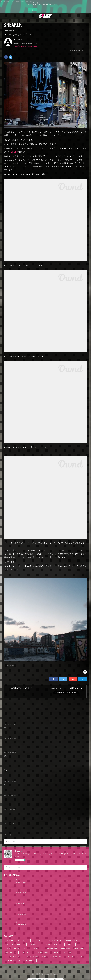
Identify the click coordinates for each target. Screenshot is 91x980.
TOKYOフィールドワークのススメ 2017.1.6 (25, 770)
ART (21, 944)
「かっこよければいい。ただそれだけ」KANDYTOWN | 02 (37, 890)
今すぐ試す (32, 10)
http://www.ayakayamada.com (26, 46)
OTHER (31, 961)
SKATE (58, 944)
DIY (26, 949)
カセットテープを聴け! (52, 956)
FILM (33, 944)
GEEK (66, 949)
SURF (70, 944)
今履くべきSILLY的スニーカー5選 (20, 728)
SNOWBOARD (13, 949)
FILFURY (14, 152)
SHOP (38, 949)
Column (73, 953)
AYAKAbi (18, 40)
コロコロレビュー (74, 956)
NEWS (10, 941)
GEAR (79, 949)
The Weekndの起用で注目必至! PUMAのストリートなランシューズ (36, 742)
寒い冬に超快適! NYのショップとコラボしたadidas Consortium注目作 (37, 756)
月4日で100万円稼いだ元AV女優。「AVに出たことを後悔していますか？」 (43, 879)
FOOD (9, 944)
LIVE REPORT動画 (14, 961)
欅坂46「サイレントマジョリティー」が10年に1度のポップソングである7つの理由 (46, 922)
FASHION (72, 941)
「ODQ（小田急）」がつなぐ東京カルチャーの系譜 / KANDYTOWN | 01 (43, 911)
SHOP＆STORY (55, 941)
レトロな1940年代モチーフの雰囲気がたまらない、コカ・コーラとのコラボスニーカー (45, 784)
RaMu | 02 (20, 901)
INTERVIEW (28, 953)
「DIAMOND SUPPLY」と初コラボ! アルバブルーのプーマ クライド (36, 812)
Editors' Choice (14, 956)
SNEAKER (13, 25)
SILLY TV (24, 941)
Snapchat (38, 941)
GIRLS (43, 953)
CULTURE (58, 953)
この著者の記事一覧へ (78, 50)
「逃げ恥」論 (32, 956)
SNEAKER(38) (9, 665)
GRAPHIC (11, 953)
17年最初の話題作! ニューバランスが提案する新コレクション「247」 (37, 798)
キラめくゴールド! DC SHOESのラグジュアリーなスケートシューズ (36, 827)
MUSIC (45, 944)
